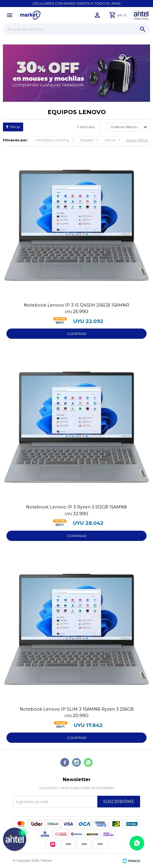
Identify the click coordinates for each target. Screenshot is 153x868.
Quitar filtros (137, 140)
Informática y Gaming (52, 140)
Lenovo (110, 140)
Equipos (87, 140)
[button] (143, 29)
